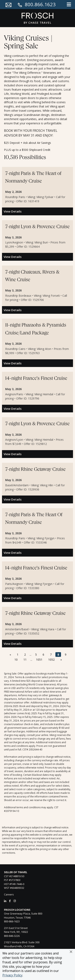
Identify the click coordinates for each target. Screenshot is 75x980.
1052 (51, 660)
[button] (71, 952)
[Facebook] (10, 901)
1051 (39, 660)
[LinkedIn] (5, 901)
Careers (9, 894)
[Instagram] (15, 901)
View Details (13, 211)
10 (16, 660)
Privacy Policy (12, 975)
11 (25, 660)
